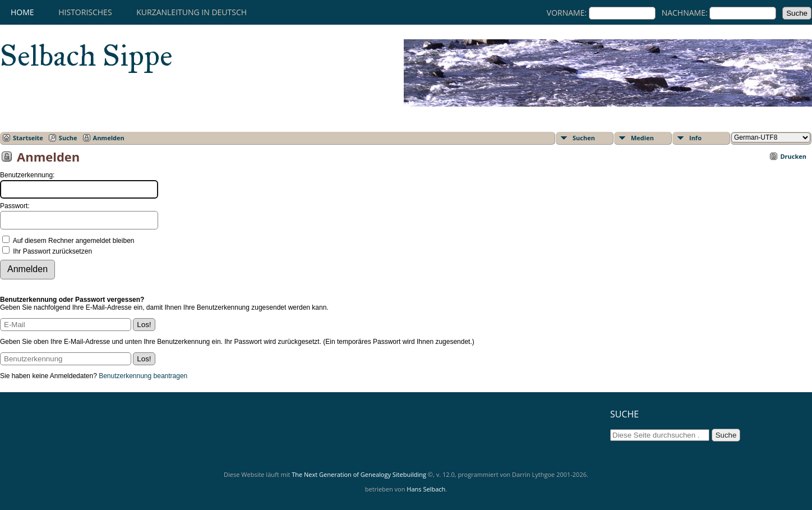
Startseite (28, 138)
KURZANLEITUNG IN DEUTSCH (192, 12)
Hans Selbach (426, 489)
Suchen (584, 138)
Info (695, 138)
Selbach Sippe (86, 56)
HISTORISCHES (85, 12)
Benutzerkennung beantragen (143, 376)
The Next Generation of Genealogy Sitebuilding (359, 474)
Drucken (793, 156)
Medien (642, 138)
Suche (68, 138)
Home (22, 12)
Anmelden (109, 138)
